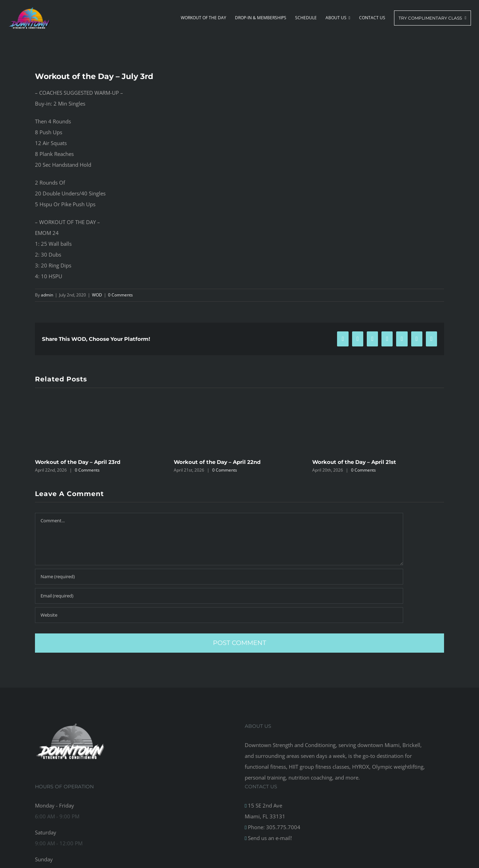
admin (47, 295)
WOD (97, 295)
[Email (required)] (219, 596)
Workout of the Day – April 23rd (78, 462)
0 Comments (120, 295)
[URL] (219, 615)
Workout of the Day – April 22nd (217, 462)
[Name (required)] (219, 577)
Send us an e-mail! (269, 838)
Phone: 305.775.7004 (273, 827)
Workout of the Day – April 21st (354, 462)
